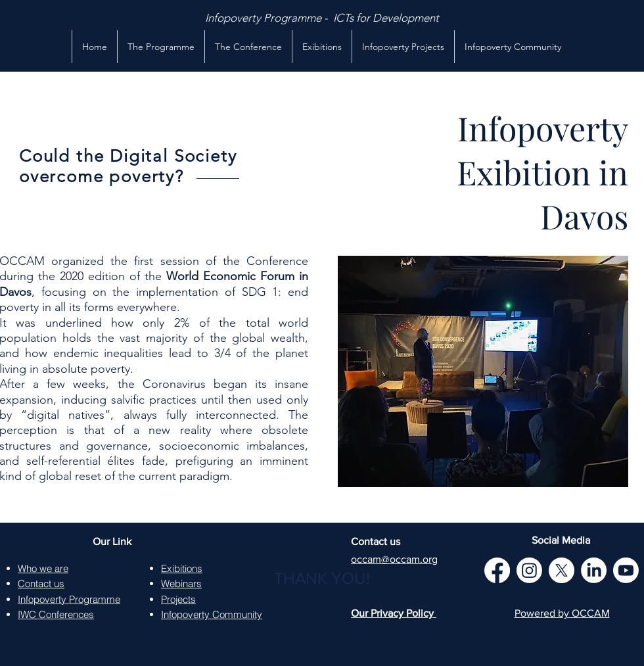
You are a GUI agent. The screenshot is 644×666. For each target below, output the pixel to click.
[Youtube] (626, 570)
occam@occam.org (394, 559)
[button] (322, 47)
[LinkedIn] (594, 570)
